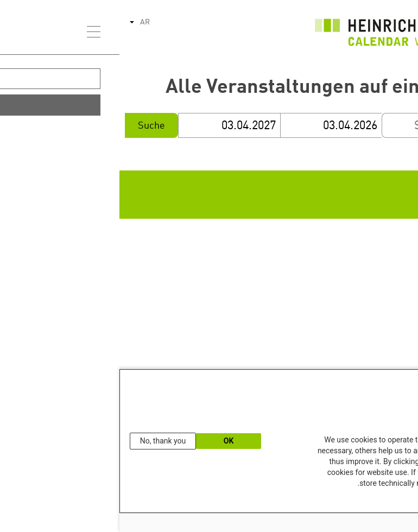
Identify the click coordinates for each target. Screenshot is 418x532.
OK (109, 441)
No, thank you (44, 441)
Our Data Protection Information (365, 502)
